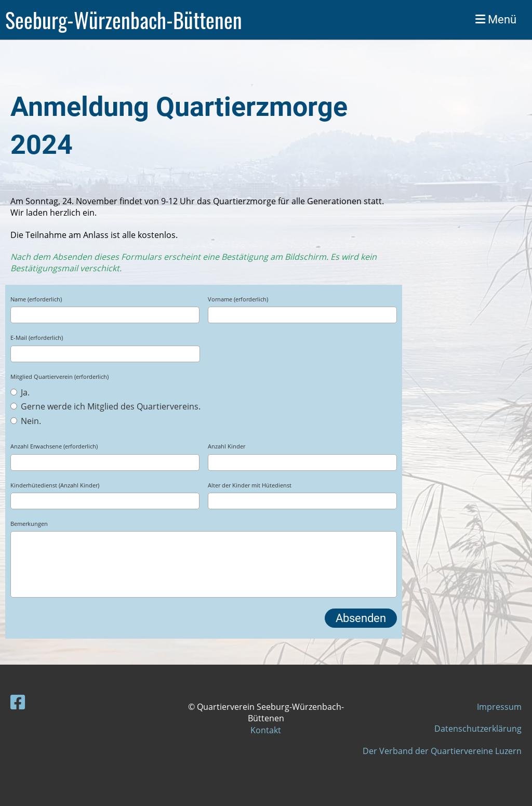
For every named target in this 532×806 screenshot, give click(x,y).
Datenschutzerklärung (478, 729)
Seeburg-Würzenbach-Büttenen (124, 20)
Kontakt (266, 730)
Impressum (499, 707)
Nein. (26, 421)
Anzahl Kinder (227, 446)
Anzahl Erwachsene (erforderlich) (54, 446)
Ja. (20, 392)
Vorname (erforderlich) (238, 299)
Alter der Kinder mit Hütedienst (250, 485)
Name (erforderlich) (36, 299)
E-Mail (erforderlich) (37, 338)
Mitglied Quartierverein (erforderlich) (59, 376)
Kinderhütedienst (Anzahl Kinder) (55, 485)
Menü (496, 19)
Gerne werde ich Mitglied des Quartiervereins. (105, 406)
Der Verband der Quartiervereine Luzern (442, 751)
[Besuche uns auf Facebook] (18, 702)
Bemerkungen (29, 524)
